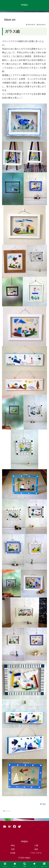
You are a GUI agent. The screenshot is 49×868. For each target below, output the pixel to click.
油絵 (36, 849)
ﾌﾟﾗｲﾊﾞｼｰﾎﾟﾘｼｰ (36, 853)
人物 (36, 845)
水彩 (13, 849)
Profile (13, 853)
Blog (13, 845)
